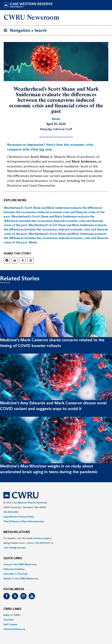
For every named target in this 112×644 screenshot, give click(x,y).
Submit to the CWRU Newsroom (21, 578)
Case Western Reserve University (30, 503)
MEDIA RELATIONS (17, 532)
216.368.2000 (11, 512)
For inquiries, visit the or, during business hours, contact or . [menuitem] (28, 543)
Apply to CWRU (12, 615)
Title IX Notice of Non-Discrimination (24, 521)
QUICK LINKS (13, 558)
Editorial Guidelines (14, 569)
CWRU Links (12, 609)
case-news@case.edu (14, 548)
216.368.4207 (43, 543)
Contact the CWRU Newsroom (20, 564)
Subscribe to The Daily (15, 574)
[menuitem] (56, 564)
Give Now (9, 620)
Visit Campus (10, 624)
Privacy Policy (27, 517)
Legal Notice (10, 517)
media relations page (37, 538)
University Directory (14, 629)
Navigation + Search (24, 31)
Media (33, 242)
